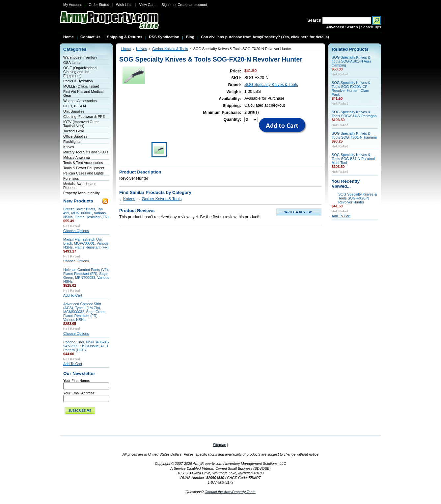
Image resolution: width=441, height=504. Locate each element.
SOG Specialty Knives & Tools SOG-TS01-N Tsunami (354, 135)
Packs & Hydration (78, 81)
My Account (72, 5)
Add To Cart (73, 295)
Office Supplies (75, 136)
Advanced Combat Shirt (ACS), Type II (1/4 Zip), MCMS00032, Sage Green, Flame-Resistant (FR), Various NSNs (85, 312)
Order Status (99, 5)
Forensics (71, 178)
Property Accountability (82, 193)
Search (314, 20)
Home (126, 49)
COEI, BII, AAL (75, 106)
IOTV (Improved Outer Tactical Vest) (81, 124)
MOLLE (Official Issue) (81, 86)
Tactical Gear (74, 131)
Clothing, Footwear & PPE (84, 117)
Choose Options (76, 231)
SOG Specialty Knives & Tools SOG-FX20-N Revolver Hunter (358, 198)
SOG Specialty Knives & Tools (271, 85)
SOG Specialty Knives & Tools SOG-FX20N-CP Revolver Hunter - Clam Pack (351, 89)
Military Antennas (77, 157)
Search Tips (371, 27)
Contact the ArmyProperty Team (230, 492)
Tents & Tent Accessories (83, 163)
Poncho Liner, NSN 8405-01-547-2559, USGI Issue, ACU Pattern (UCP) (86, 346)
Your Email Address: (79, 393)
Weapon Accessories (80, 101)
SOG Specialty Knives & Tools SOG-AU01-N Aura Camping (351, 61)
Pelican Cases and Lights (83, 173)
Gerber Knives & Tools (170, 49)
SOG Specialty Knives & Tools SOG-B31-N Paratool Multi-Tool (353, 159)
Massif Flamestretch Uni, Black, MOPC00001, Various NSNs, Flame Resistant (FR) (86, 243)
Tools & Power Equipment (84, 168)
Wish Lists (124, 5)
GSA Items (72, 63)
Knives (69, 147)
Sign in (167, 5)
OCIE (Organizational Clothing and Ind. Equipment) (80, 72)
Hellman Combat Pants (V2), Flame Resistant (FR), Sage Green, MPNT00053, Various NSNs (86, 276)
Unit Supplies (74, 111)
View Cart (147, 5)
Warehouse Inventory (80, 57)
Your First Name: (77, 381)
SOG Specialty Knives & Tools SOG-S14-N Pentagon (354, 114)
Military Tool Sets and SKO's (86, 152)
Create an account (192, 5)
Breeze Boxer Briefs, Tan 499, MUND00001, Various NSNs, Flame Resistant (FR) (86, 213)
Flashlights (72, 142)
